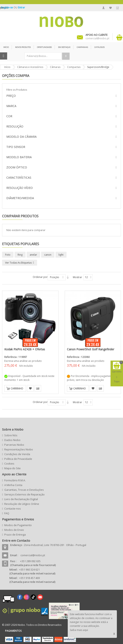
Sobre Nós (11, 435)
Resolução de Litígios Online (22, 504)
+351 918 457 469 (29, 578)
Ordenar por (40, 277)
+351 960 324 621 (29, 570)
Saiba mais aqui (79, 630)
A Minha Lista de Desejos (111, 8)
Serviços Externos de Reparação (24, 494)
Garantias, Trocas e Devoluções (24, 490)
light (61, 255)
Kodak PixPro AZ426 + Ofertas (25, 349)
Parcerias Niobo (14, 445)
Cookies (9, 464)
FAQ (7, 513)
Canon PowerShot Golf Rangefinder (91, 349)
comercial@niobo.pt (33, 555)
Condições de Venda (17, 454)
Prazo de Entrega (15, 535)
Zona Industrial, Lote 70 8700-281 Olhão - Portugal (55, 545)
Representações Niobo (19, 449)
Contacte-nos (13, 509)
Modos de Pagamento (18, 525)
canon (48, 255)
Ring (20, 255)
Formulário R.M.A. (15, 480)
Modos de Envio (14, 530)
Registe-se (7, 7)
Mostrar (77, 277)
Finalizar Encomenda (117, 8)
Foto (8, 255)
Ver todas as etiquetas (18, 263)
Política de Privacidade (18, 459)
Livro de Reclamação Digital (21, 499)
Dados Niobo (12, 440)
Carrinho (17, 389)
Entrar (21, 7)
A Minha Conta (104, 8)
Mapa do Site (12, 468)
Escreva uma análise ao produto (23, 361)
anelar (33, 255)
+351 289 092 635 (30, 561)
